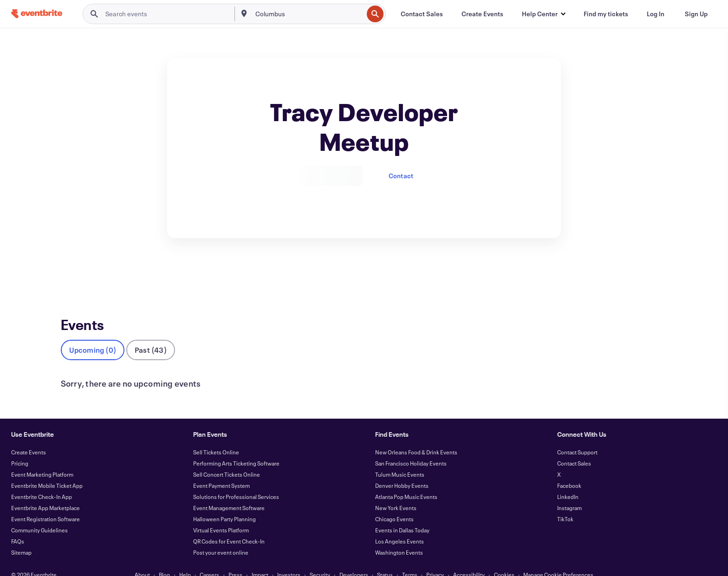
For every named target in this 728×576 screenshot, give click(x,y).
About (142, 559)
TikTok (565, 504)
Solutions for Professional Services (236, 481)
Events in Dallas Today (402, 515)
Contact (401, 176)
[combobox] (309, 14)
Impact (260, 559)
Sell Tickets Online (216, 437)
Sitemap (21, 537)
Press (235, 559)
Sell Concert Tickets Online (227, 459)
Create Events (29, 437)
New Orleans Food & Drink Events (416, 437)
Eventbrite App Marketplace (45, 492)
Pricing (20, 448)
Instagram (569, 492)
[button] (543, 14)
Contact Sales (574, 448)
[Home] (37, 14)
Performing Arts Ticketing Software (236, 448)
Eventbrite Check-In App (42, 481)
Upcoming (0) (93, 334)
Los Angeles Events (400, 526)
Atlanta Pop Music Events (406, 481)
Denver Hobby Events (402, 470)
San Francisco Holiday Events (411, 448)
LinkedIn (568, 481)
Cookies (504, 559)
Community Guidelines (39, 515)
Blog (164, 559)
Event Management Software (229, 492)
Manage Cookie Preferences (558, 559)
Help (185, 559)
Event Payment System (221, 470)
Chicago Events (394, 504)
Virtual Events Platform (221, 515)
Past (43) (151, 334)
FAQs (18, 526)
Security (320, 559)
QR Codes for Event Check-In (229, 526)
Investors (289, 559)
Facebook (569, 470)
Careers (209, 559)
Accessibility (469, 559)
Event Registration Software (45, 504)
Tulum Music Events (400, 459)
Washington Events (399, 537)
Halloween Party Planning (224, 504)
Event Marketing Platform (42, 459)
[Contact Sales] (422, 14)
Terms (410, 559)
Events (71, 272)
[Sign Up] (696, 14)
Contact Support (577, 437)
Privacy (435, 559)
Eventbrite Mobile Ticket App (47, 470)
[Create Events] (482, 14)
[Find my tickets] (606, 14)
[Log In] (656, 14)
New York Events (396, 492)
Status (385, 559)
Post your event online (221, 537)
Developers (354, 559)
